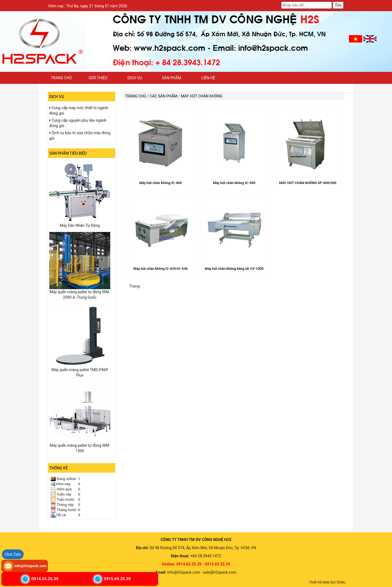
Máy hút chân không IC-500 (234, 183)
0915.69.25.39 (117, 579)
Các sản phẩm (164, 96)
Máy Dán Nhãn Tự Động (80, 225)
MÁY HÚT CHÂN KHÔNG (202, 96)
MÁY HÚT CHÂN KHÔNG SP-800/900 (308, 183)
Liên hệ (208, 78)
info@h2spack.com (31, 566)
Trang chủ (61, 78)
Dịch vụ (135, 78)
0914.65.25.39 (45, 579)
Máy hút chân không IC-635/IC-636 (160, 269)
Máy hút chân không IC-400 (161, 183)
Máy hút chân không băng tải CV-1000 (234, 269)
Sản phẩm (171, 78)
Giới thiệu (98, 78)
